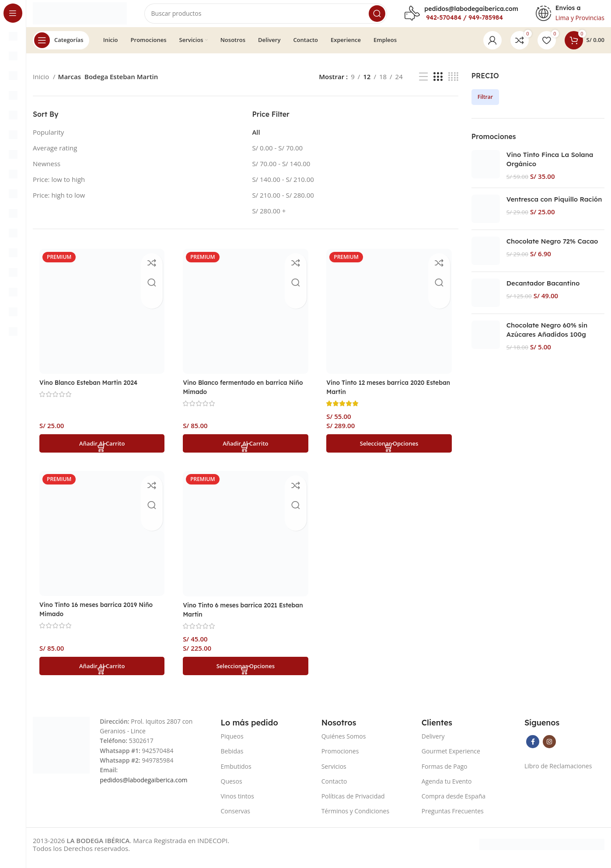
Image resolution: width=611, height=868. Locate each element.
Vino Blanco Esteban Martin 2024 (93, 388)
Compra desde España (454, 803)
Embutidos (236, 773)
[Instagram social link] (549, 749)
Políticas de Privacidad (353, 803)
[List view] (423, 85)
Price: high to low (59, 203)
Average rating (55, 156)
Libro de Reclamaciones (558, 773)
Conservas (236, 818)
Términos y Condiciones (355, 818)
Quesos (232, 788)
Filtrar (485, 105)
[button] (101, 449)
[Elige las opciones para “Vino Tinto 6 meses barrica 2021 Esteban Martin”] (246, 673)
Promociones (340, 758)
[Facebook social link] (533, 749)
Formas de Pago (445, 773)
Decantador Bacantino (543, 291)
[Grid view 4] (453, 85)
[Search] (280, 17)
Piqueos (232, 743)
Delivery (433, 743)
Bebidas (232, 758)
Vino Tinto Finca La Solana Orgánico (550, 167)
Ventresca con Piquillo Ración (554, 207)
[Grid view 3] (438, 85)
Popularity (48, 140)
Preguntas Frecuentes (453, 818)
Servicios (334, 773)
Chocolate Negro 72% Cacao (552, 249)
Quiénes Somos (344, 743)
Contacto (334, 788)
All (256, 140)
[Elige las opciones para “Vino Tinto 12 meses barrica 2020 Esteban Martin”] (390, 449)
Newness (47, 171)
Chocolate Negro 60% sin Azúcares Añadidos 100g (547, 338)
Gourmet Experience (451, 758)
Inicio (42, 85)
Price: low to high (59, 187)
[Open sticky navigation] (61, 48)
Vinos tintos (237, 803)
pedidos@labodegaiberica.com (471, 13)
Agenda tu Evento (447, 788)
